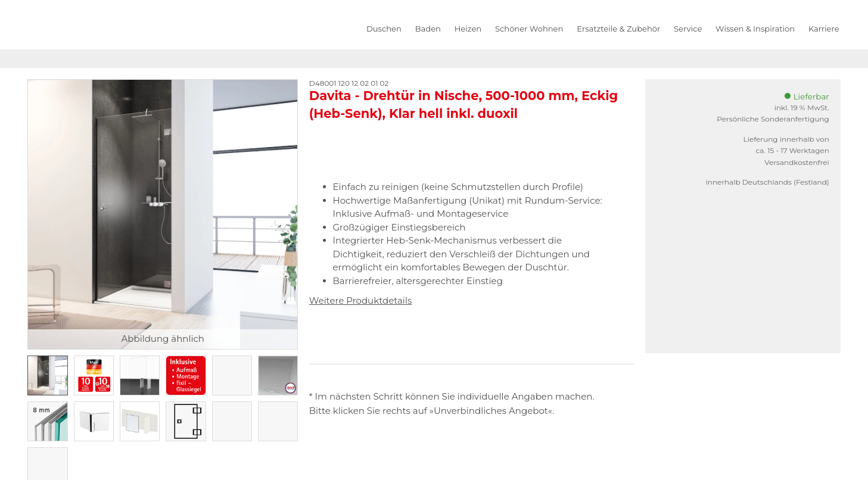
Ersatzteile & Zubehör (618, 29)
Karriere (824, 29)
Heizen (468, 29)
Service (688, 29)
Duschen (384, 29)
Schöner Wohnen (529, 29)
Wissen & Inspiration (755, 29)
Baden (428, 29)
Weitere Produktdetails (360, 300)
